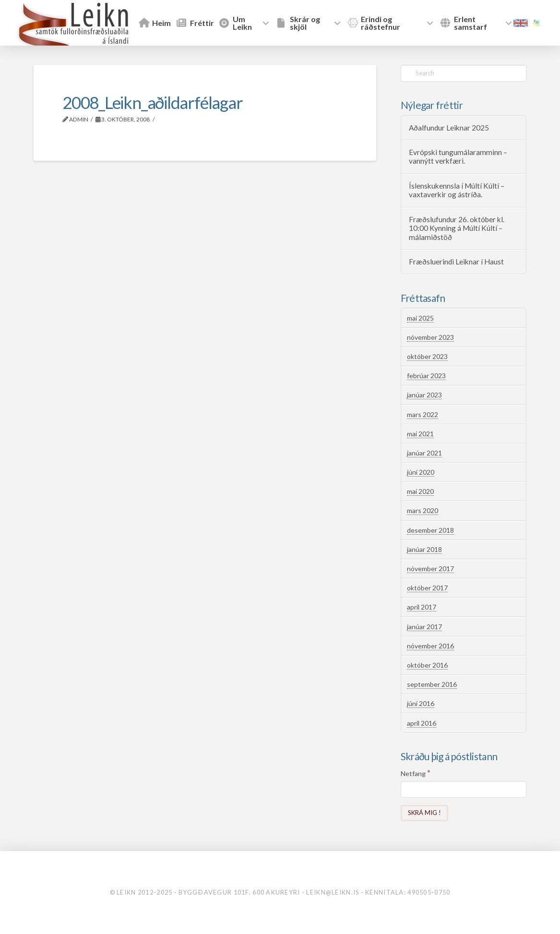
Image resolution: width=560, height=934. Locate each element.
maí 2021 (420, 434)
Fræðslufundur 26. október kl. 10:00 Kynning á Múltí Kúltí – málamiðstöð (457, 228)
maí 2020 (420, 491)
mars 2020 (423, 510)
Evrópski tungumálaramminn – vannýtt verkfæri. (458, 157)
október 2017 (427, 588)
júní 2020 (421, 472)
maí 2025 (420, 318)
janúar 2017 (424, 627)
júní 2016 (421, 703)
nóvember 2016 (430, 646)
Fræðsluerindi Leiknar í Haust (456, 262)
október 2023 (427, 356)
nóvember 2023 (430, 337)
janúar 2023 (424, 395)
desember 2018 (430, 530)
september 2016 (432, 684)
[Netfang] (464, 789)
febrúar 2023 (426, 376)
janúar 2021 (424, 453)
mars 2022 (423, 414)
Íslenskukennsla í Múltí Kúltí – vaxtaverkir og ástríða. (457, 190)
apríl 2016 (422, 723)
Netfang (416, 773)
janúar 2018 (424, 549)
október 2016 (427, 665)
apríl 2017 (422, 607)
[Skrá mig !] (424, 813)
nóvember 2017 (430, 569)
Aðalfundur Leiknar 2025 (449, 128)
